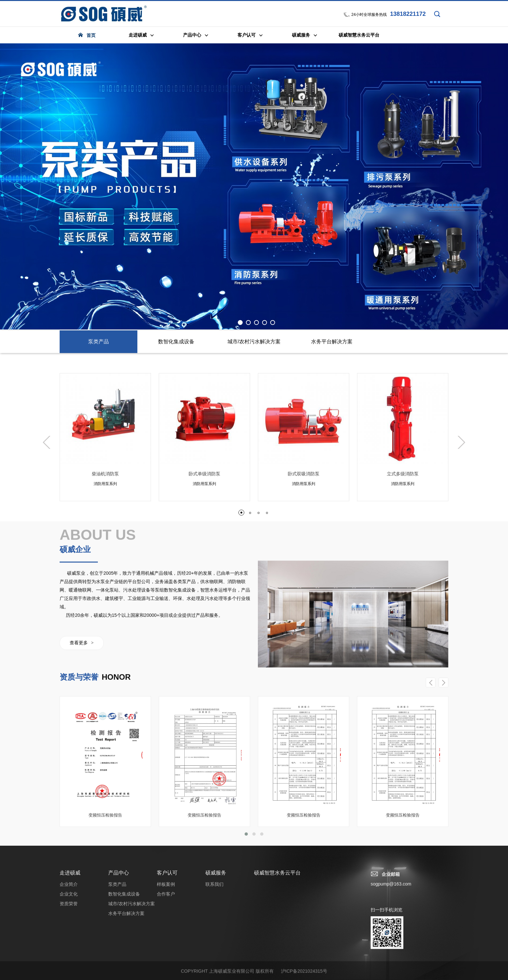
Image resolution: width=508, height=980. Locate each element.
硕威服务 (216, 966)
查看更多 (82, 757)
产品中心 (119, 966)
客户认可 (167, 966)
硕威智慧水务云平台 (277, 966)
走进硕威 (70, 966)
